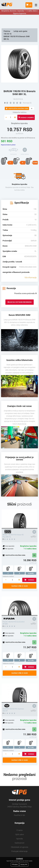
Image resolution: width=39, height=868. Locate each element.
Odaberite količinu (20, 112)
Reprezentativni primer (8, 145)
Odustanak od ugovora (19, 847)
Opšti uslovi (20, 834)
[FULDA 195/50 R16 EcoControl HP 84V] (20, 606)
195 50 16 (7, 34)
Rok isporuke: (9, 549)
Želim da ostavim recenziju (20, 302)
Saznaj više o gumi (20, 586)
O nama (19, 830)
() (30, 5)
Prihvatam (15, 864)
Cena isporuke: (10, 546)
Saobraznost (19, 843)
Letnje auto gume (20, 31)
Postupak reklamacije (19, 851)
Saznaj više (24, 864)
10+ (34, 555)
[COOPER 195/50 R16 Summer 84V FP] (20, 693)
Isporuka (19, 839)
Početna (7, 31)
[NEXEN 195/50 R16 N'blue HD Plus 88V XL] (20, 519)
